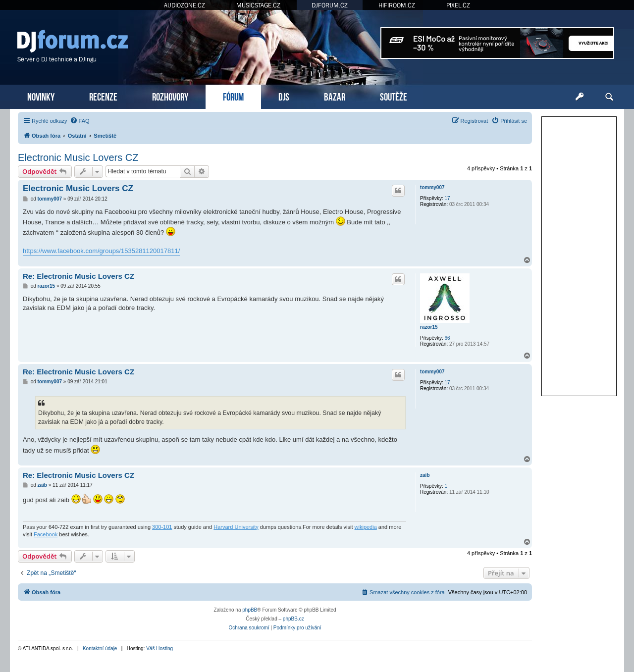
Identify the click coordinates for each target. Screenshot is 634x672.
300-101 (162, 527)
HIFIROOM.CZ (397, 5)
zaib (425, 475)
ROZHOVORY (170, 96)
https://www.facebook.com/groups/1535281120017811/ (101, 251)
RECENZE (103, 96)
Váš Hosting (159, 648)
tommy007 (432, 187)
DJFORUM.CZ (330, 5)
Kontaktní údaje (100, 648)
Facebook (46, 534)
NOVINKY (41, 96)
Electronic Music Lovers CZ (78, 157)
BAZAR (335, 96)
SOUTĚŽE (394, 96)
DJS (284, 96)
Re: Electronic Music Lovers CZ (79, 276)
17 (448, 198)
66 (448, 338)
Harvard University (236, 527)
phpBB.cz (293, 619)
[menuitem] (80, 121)
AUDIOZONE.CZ (185, 5)
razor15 (429, 327)
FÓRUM (233, 96)
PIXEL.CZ (458, 5)
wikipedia (366, 527)
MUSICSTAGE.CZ (258, 5)
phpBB (250, 610)
